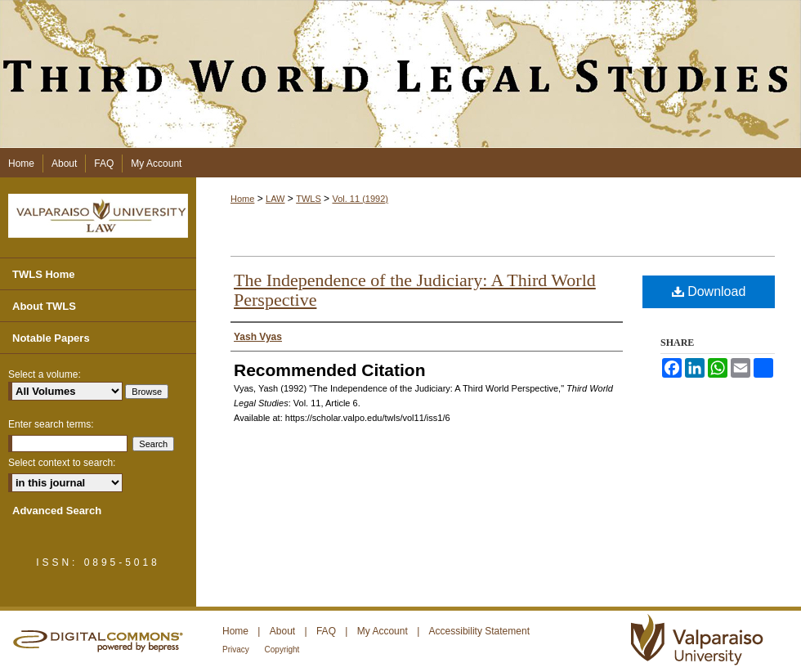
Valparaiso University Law (98, 216)
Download (709, 291)
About (284, 631)
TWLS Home (44, 274)
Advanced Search (57, 511)
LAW (275, 199)
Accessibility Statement (479, 631)
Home (242, 199)
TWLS (309, 199)
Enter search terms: (51, 424)
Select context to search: (62, 463)
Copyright (282, 650)
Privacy (237, 650)
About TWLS (44, 306)
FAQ (327, 631)
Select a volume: (45, 374)
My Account (384, 631)
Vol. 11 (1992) (360, 199)
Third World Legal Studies (400, 74)
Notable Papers (51, 338)
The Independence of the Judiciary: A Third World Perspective (415, 290)
